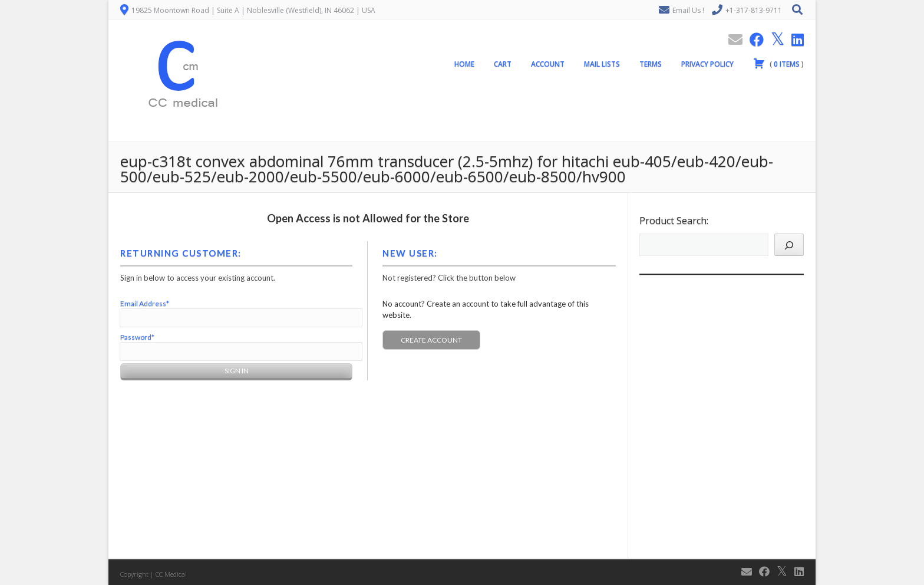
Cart (503, 64)
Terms (651, 64)
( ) (778, 63)
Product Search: (674, 221)
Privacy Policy (707, 64)
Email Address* (145, 303)
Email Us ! (688, 10)
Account (548, 64)
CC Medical (171, 574)
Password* (137, 337)
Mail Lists (602, 64)
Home (464, 64)
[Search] (789, 245)
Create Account (431, 340)
